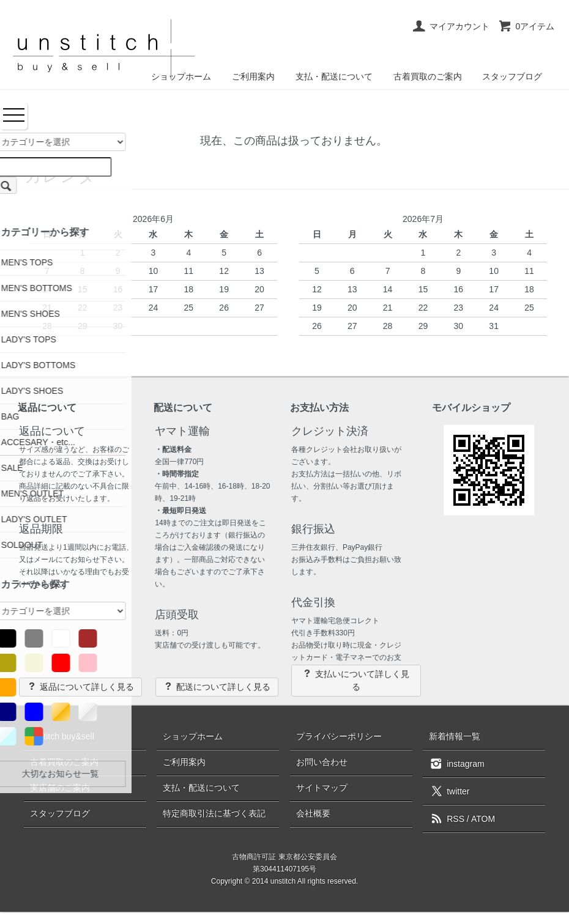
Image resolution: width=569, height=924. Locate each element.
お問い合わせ (322, 762)
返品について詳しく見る (80, 686)
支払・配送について (334, 76)
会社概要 (313, 813)
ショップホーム (193, 736)
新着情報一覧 (455, 736)
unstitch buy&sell (62, 736)
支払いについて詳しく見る (356, 680)
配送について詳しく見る (217, 686)
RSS (447, 819)
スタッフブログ (512, 76)
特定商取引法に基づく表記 (214, 813)
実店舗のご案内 (60, 788)
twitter (449, 791)
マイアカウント (451, 26)
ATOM (483, 819)
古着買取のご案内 (428, 76)
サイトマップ (322, 788)
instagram (456, 763)
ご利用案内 (253, 76)
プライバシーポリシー (339, 736)
